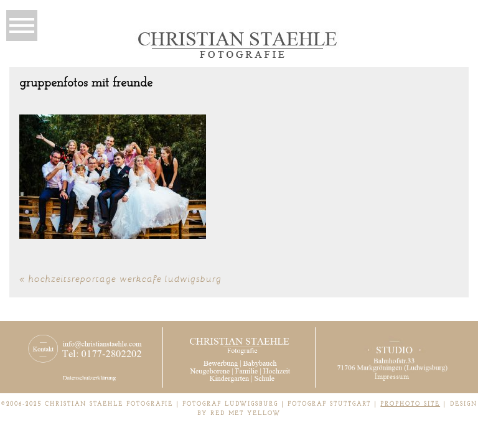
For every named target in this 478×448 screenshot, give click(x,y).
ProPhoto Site (410, 404)
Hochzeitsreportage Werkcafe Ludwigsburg (125, 278)
